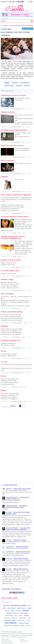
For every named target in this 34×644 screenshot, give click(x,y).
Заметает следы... (8, 279)
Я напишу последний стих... (11, 340)
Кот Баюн (9, 512)
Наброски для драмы (20, 540)
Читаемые (15, 83)
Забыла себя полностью (23, 552)
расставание (11, 623)
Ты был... (4, 351)
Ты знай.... (5, 362)
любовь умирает (24, 613)
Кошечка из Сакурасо (18, 323)
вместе (4, 608)
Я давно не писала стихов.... (12, 260)
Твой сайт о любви (16, 632)
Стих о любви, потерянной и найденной (16, 195)
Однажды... (5, 326)
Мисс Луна (15, 308)
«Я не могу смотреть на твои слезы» (15, 217)
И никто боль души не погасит (22, 489)
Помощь (22, 639)
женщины (7, 611)
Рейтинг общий (9, 86)
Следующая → (13, 406)
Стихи (3, 21)
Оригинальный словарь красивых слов (17, 498)
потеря (29, 618)
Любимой (4, 177)
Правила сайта (5, 639)
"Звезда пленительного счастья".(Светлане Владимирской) (13, 237)
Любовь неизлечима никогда (12, 312)
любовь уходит (9, 616)
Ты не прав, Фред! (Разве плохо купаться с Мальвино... (18, 529)
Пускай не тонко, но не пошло (12, 145)
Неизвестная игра (7, 112)
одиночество (15, 618)
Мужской (19, 86)
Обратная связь (24, 641)
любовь (26, 610)
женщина (29, 608)
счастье (28, 626)
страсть (22, 625)
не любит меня (7, 618)
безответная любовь (19, 606)
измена (13, 611)
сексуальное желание (24, 623)
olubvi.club (24, 637)
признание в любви (10, 620)
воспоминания (12, 608)
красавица (18, 611)
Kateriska (9, 489)
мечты (16, 616)
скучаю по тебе (8, 626)
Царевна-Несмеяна (17, 290)
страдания (16, 625)
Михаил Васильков (17, 109)
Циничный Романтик (12, 497)
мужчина (21, 616)
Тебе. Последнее (7, 294)
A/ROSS (15, 233)
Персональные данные (7, 643)
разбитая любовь (21, 620)
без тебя (7, 606)
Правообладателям (6, 641)
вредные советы (21, 608)
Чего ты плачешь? (8, 160)
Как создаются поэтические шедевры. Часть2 (17, 506)
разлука (28, 620)
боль (29, 606)
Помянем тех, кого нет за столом (13, 95)
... (22, 2)
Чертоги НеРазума (17, 213)
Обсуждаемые (25, 83)
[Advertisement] (17, 427)
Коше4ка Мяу (10, 547)
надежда (26, 616)
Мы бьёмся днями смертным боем (14, 130)
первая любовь (23, 618)
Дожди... (4, 390)
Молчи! (3, 376)
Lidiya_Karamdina (17, 267)
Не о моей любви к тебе (10, 271)
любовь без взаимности (12, 613)
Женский (27, 86)
